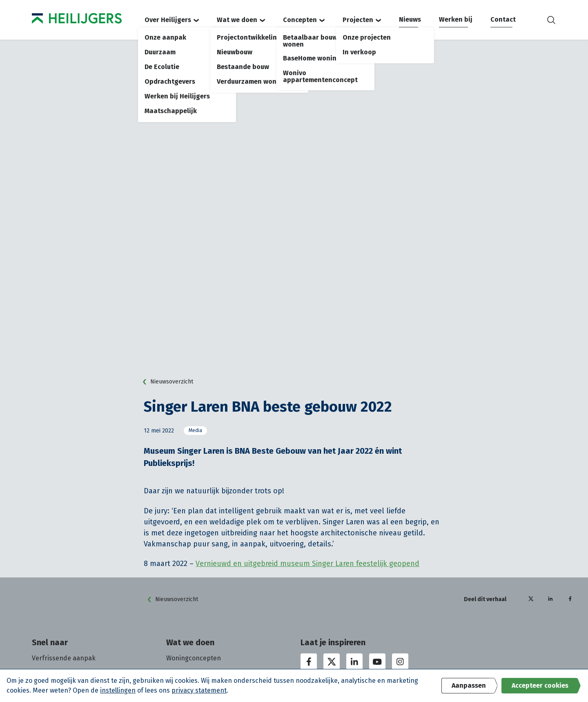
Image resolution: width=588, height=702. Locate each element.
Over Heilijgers (172, 20)
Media (195, 430)
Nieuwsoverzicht (166, 382)
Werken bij (456, 19)
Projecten (362, 20)
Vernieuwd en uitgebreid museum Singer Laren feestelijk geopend (307, 564)
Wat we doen (241, 20)
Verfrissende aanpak (64, 658)
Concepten (304, 20)
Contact (503, 19)
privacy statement (199, 690)
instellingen (118, 690)
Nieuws (410, 19)
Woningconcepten (194, 658)
